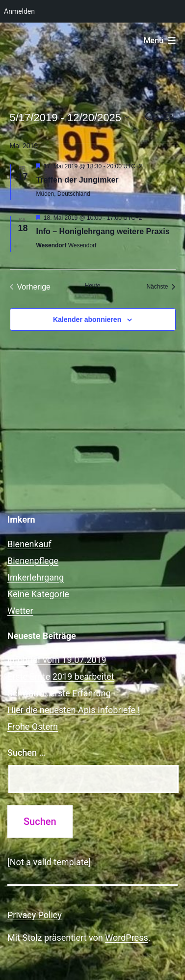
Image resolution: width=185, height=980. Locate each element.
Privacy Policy (35, 915)
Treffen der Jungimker (78, 180)
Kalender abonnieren (87, 319)
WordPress (126, 938)
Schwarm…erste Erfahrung (59, 693)
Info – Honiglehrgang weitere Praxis (103, 231)
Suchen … (26, 753)
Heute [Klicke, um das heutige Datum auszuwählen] (92, 286)
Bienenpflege (33, 561)
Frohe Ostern (33, 727)
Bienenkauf (29, 544)
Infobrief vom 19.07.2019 (57, 660)
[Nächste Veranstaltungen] (161, 287)
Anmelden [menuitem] (19, 11)
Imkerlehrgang (36, 577)
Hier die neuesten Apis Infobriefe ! (74, 710)
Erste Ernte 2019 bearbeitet (61, 676)
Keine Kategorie (38, 594)
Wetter (20, 611)
